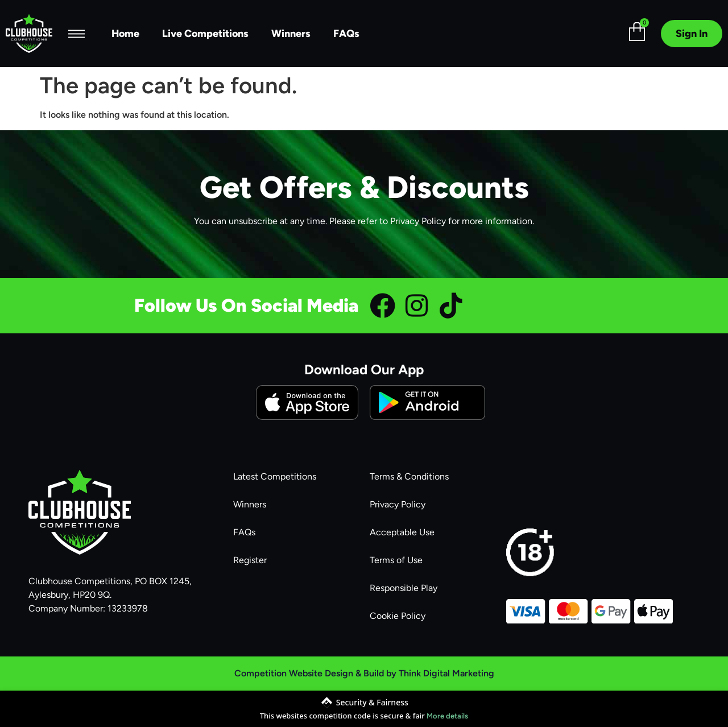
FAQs (346, 34)
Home (125, 34)
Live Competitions (205, 34)
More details (447, 716)
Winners (291, 34)
